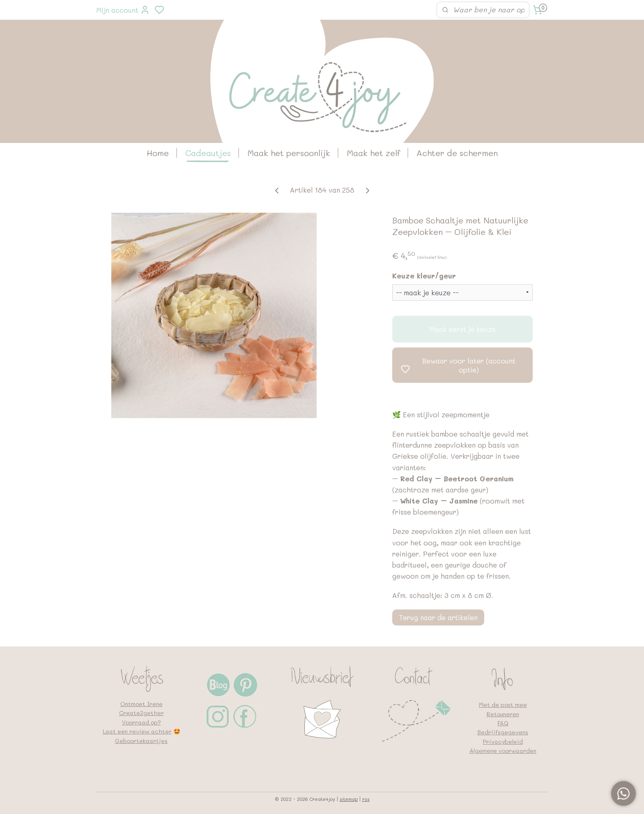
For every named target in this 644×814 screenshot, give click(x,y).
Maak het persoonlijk (289, 153)
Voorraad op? (141, 722)
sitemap (349, 799)
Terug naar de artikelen (438, 617)
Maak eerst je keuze (462, 329)
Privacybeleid (503, 742)
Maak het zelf (373, 153)
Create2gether (141, 713)
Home (158, 153)
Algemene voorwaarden (503, 751)
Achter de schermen (457, 153)
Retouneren (503, 714)
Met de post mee (503, 705)
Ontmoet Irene (141, 704)
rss (366, 799)
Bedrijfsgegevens (503, 732)
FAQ (503, 723)
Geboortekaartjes (141, 741)
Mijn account (123, 10)
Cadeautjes (208, 153)
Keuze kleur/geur (424, 276)
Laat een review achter (137, 731)
